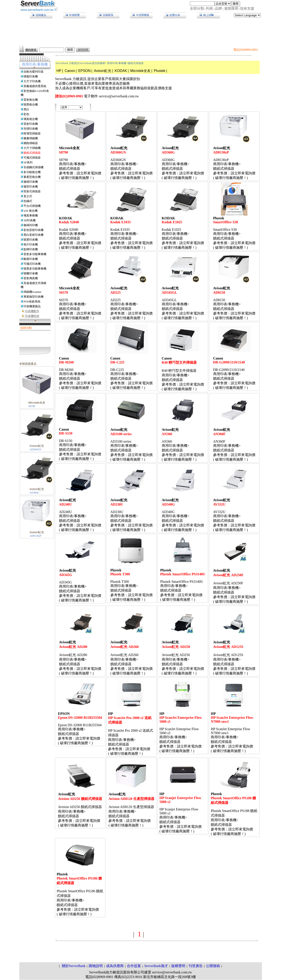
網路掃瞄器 (31, 143)
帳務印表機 (31, 259)
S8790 (32, 406)
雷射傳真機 (31, 278)
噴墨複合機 (31, 105)
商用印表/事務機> (117, 63)
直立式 (28, 196)
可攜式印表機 (32, 264)
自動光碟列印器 (33, 72)
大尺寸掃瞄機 (32, 148)
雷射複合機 (31, 100)
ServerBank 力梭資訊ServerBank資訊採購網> (81, 63)
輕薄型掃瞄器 (32, 133)
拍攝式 (28, 201)
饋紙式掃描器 (32, 153)
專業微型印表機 (33, 297)
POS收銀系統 (32, 301)
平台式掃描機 (32, 206)
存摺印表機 (31, 129)
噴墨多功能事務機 (35, 269)
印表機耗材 (32, 316)
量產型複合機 (32, 177)
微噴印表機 (31, 182)
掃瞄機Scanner (32, 292)
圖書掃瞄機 (31, 138)
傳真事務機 (31, 215)
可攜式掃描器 (32, 158)
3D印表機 (30, 220)
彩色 (26, 114)
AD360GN (35, 449)
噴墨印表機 (31, 240)
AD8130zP (35, 536)
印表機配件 (32, 311)
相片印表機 (31, 244)
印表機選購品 (32, 306)
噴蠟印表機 (31, 273)
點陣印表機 (31, 249)
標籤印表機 (31, 76)
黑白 (26, 109)
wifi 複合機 (31, 211)
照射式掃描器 (32, 191)
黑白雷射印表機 (33, 235)
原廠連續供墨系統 (35, 86)
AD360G (34, 493)
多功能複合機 (32, 172)
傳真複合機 (31, 119)
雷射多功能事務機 (35, 254)
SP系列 (28, 162)
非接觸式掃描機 (33, 167)
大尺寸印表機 (32, 81)
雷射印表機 (31, 124)
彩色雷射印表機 (33, 230)
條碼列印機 (31, 225)
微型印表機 (31, 187)
